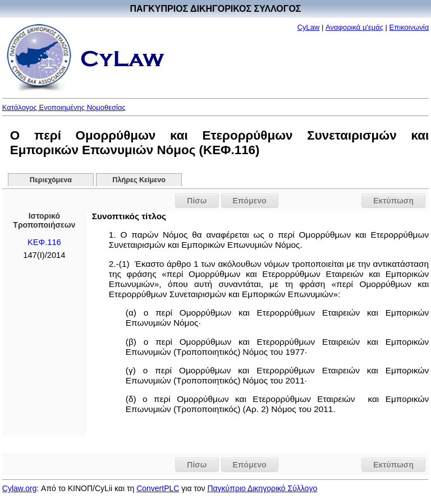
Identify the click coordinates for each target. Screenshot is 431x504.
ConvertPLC (158, 488)
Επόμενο (250, 201)
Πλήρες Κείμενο (139, 180)
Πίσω (197, 201)
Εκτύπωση (393, 201)
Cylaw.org (19, 488)
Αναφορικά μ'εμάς (354, 27)
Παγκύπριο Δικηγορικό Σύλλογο (262, 488)
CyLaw (309, 27)
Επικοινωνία (409, 27)
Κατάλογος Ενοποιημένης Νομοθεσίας (64, 107)
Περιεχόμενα (51, 180)
